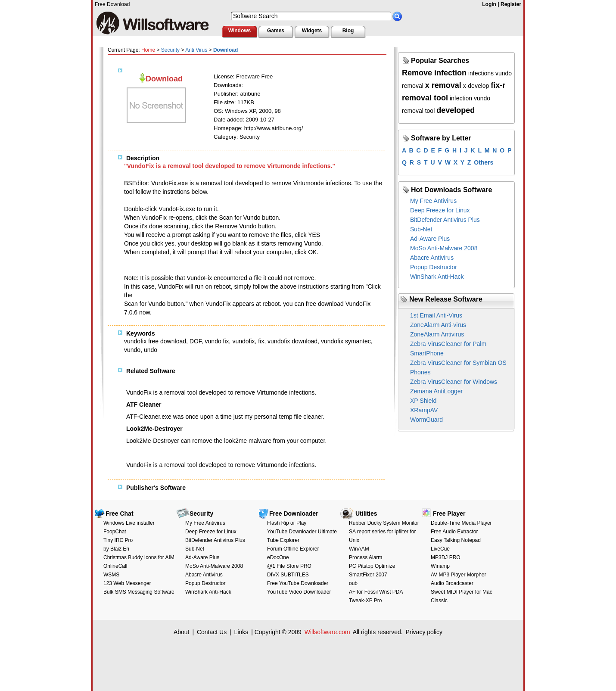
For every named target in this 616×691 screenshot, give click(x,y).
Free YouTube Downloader (298, 583)
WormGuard (426, 420)
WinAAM (359, 549)
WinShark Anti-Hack (437, 277)
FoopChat (115, 532)
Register (511, 4)
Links (241, 632)
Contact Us (212, 632)
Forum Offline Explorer (293, 549)
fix (261, 341)
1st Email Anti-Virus (436, 315)
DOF (196, 341)
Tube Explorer (283, 540)
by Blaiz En (116, 549)
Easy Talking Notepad (456, 540)
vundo (132, 350)
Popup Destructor (434, 267)
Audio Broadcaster (452, 583)
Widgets (312, 31)
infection (461, 98)
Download (164, 79)
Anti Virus (196, 50)
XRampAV (424, 410)
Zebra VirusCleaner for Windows (454, 382)
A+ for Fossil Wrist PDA (376, 592)
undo (151, 350)
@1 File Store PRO (289, 566)
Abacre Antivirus (432, 258)
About (182, 632)
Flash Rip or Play (287, 523)
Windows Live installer (129, 523)
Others (484, 162)
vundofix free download (155, 341)
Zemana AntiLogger (436, 391)
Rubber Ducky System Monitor (384, 523)
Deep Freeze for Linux (440, 210)
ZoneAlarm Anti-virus (438, 325)
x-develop (476, 86)
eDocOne (278, 557)
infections (481, 73)
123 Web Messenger (127, 583)
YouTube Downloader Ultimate (302, 532)
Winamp (440, 566)
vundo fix (217, 341)
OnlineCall (115, 566)
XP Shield (423, 401)
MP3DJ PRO (446, 557)
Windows (240, 31)
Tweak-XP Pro (365, 601)
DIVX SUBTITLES (288, 575)
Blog (348, 31)
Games (276, 31)
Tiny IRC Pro (118, 540)
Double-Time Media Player (461, 523)
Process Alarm (366, 557)
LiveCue (440, 549)
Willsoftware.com (327, 632)
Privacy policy (424, 632)
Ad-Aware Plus (430, 239)
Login (489, 4)
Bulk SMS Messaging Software (139, 592)
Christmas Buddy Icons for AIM (139, 557)
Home (148, 50)
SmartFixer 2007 (368, 575)
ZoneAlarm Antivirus (437, 334)
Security (170, 50)
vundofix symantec (346, 341)
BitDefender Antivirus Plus (445, 220)
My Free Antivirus (433, 201)
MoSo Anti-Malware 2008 (444, 248)
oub (353, 583)
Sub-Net (421, 229)
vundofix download (292, 341)
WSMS (111, 575)
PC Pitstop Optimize (372, 566)
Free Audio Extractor (454, 532)
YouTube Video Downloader (299, 592)
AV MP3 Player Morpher (459, 575)
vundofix (243, 341)
